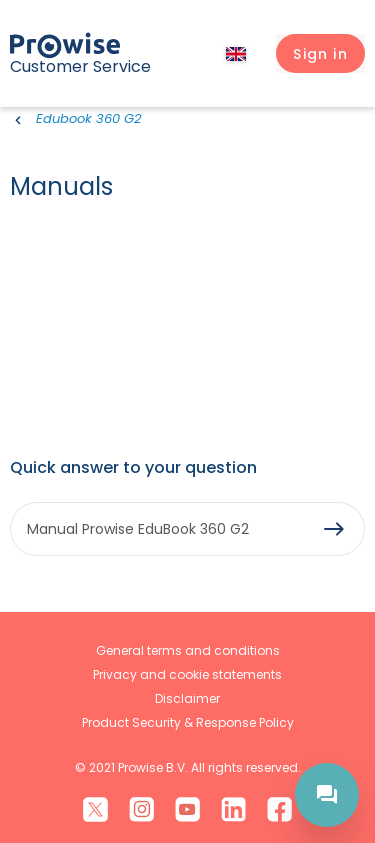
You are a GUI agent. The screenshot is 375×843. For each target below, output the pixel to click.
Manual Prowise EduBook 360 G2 (138, 529)
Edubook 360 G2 (88, 118)
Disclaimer (187, 698)
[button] (320, 54)
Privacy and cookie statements (187, 674)
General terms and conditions (188, 650)
